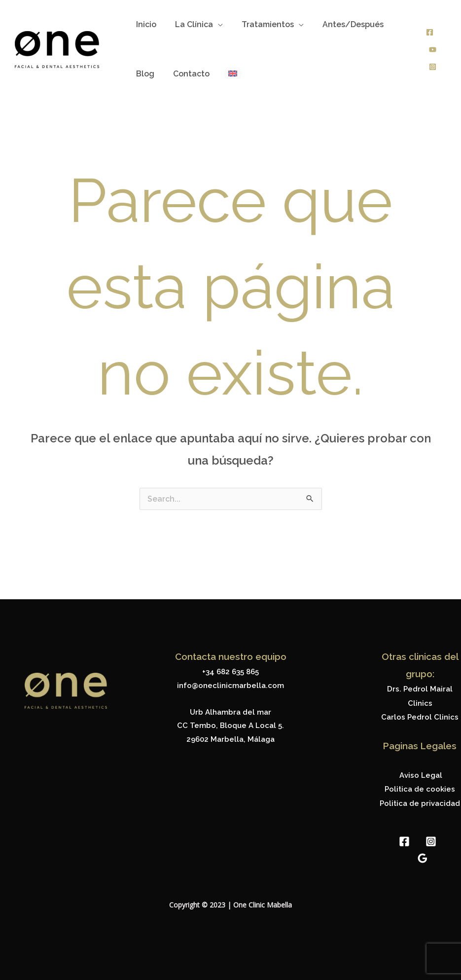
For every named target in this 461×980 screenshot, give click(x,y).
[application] (213, 25)
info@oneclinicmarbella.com (230, 686)
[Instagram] (433, 67)
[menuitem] (225, 74)
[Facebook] (430, 32)
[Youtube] (433, 50)
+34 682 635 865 (230, 672)
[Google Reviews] (423, 856)
